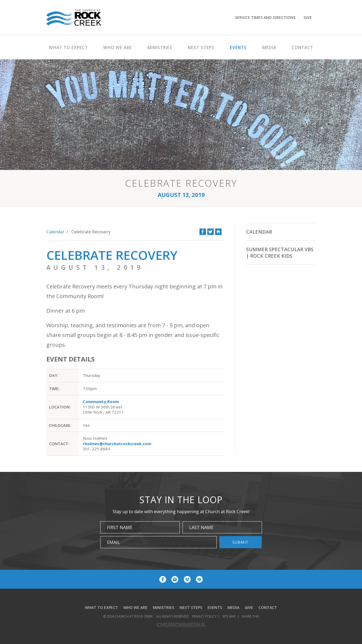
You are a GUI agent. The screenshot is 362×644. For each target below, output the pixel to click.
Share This (250, 616)
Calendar (55, 232)
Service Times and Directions (265, 17)
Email (113, 542)
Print (218, 232)
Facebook (203, 232)
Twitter (211, 232)
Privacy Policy (204, 616)
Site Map (229, 616)
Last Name (201, 527)
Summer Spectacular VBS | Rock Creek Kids (280, 253)
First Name (120, 527)
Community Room (101, 401)
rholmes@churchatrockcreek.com (117, 444)
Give (308, 17)
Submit (240, 542)
